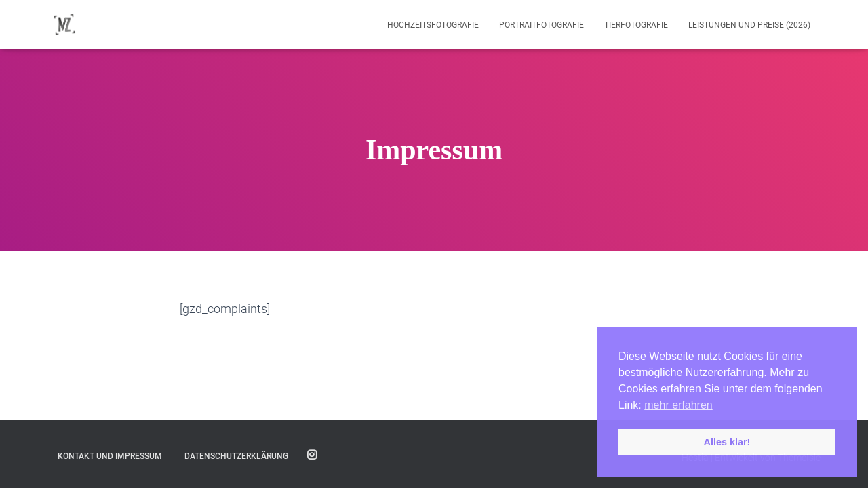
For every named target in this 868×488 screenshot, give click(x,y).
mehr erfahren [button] (678, 405)
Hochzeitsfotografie (433, 25)
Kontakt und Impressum (110, 456)
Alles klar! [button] (727, 442)
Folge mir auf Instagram (312, 455)
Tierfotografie (636, 25)
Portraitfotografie (541, 25)
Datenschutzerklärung (236, 456)
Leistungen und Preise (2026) (749, 25)
